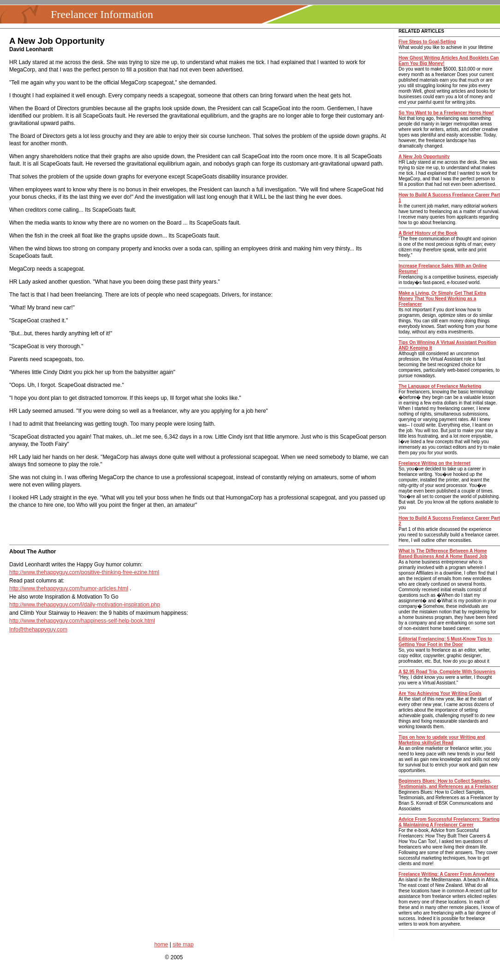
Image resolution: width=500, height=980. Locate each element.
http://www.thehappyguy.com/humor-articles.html (69, 588)
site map (183, 944)
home (161, 944)
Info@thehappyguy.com (38, 630)
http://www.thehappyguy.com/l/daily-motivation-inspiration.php (85, 605)
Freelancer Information (102, 14)
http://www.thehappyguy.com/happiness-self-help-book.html (82, 621)
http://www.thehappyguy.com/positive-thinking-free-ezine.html (84, 572)
